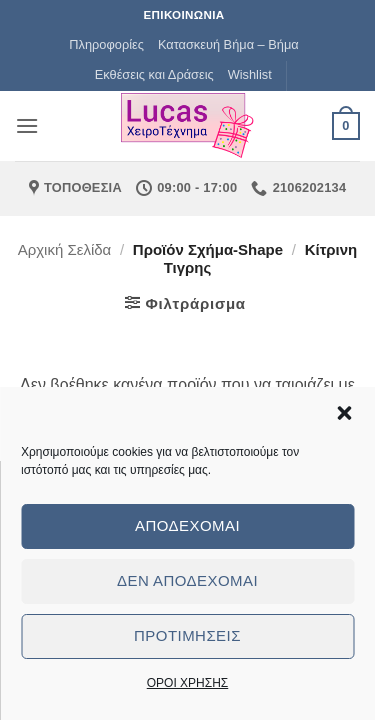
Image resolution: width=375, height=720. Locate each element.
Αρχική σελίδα (65, 249)
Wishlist (250, 74)
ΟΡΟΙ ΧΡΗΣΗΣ (188, 683)
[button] (344, 413)
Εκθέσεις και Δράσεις (154, 74)
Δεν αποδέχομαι (187, 580)
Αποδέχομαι (187, 525)
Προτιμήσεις (187, 635)
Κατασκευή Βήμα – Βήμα (228, 44)
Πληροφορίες (106, 44)
